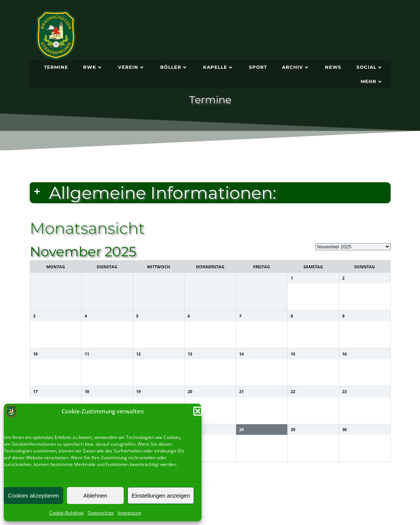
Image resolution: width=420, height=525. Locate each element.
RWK (93, 67)
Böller (174, 67)
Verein (132, 67)
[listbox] (353, 247)
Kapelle (218, 67)
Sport (258, 67)
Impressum (130, 513)
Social (370, 67)
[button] (198, 411)
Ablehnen (95, 495)
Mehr (372, 81)
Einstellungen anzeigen (161, 495)
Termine (56, 67)
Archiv (296, 67)
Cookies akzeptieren (33, 495)
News (333, 67)
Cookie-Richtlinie (67, 513)
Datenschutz (101, 513)
